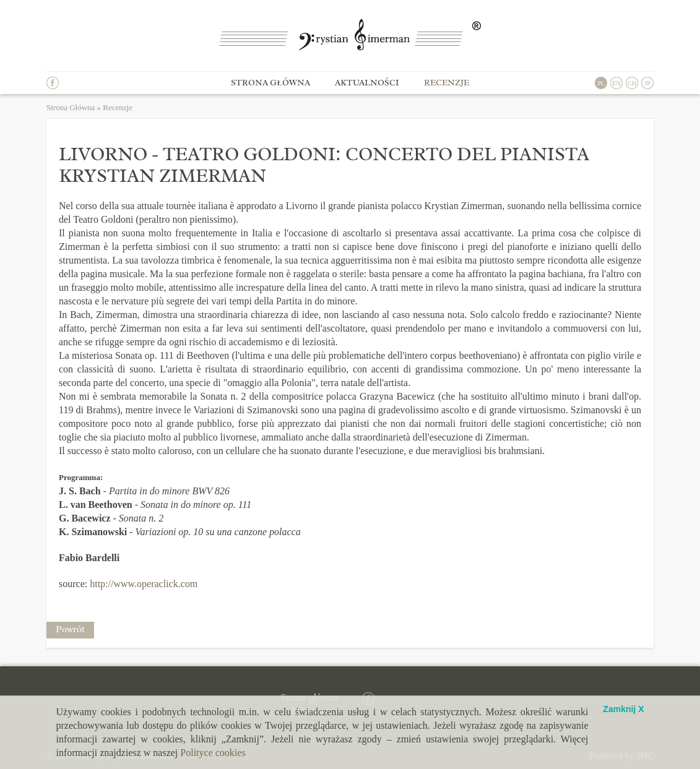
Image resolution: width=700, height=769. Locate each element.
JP (647, 83)
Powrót (70, 629)
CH (632, 83)
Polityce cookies (213, 753)
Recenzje (447, 83)
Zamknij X (623, 709)
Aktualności (367, 83)
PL (601, 83)
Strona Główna (71, 107)
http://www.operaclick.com (144, 584)
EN (616, 83)
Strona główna (270, 83)
